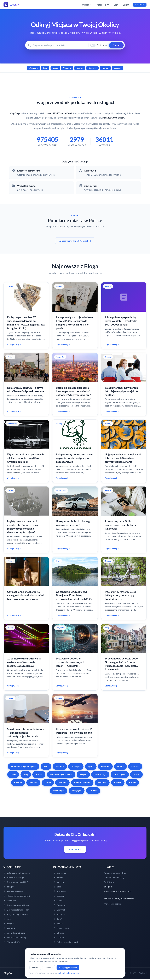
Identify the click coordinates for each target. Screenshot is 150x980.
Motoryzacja (100, 774)
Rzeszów (59, 914)
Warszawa (33, 68)
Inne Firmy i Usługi (14, 877)
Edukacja (102, 782)
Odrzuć (35, 968)
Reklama (62, 782)
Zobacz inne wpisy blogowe (24, 766)
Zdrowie (93, 790)
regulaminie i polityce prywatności (69, 973)
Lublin (55, 68)
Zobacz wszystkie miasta (66, 942)
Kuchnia (60, 766)
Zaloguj (126, 5)
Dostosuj (49, 968)
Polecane (105, 766)
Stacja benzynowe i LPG (16, 882)
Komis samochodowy (15, 937)
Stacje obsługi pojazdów (16, 914)
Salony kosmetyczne (14, 933)
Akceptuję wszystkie (68, 968)
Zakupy (8, 887)
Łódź (45, 68)
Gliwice (59, 933)
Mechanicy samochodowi (17, 896)
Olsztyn (59, 937)
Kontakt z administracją (114, 877)
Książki (83, 774)
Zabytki (9, 924)
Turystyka (76, 766)
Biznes (136, 774)
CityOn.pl (143, 973)
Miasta (87, 5)
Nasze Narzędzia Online (61, 774)
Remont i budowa (82, 782)
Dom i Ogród (120, 774)
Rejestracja (140, 5)
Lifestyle (135, 766)
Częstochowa (61, 928)
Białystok (59, 910)
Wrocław (67, 68)
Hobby (120, 766)
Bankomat (10, 901)
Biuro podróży (12, 942)
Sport (91, 766)
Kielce (58, 924)
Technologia (59, 790)
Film (46, 766)
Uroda (48, 782)
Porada (39, 774)
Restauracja (10, 928)
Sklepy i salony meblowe (16, 905)
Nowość (33, 782)
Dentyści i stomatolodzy (16, 910)
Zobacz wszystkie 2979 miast (75, 241)
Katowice (92, 68)
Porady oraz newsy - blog (115, 873)
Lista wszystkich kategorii (17, 873)
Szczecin (118, 68)
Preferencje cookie (112, 904)
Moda (13, 774)
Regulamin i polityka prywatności (119, 899)
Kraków (105, 68)
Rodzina (18, 782)
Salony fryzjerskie (13, 891)
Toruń (58, 919)
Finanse (118, 782)
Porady (132, 782)
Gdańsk (80, 68)
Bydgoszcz (60, 905)
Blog (116, 5)
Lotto (8, 919)
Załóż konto (75, 849)
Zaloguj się (108, 887)
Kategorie (103, 5)
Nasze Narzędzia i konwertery (117, 891)
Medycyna (77, 790)
